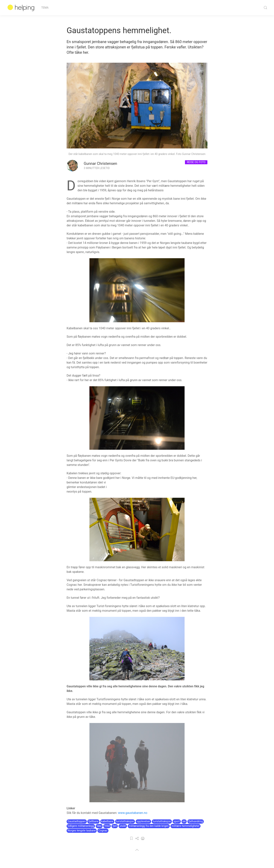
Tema (45, 8)
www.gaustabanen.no (133, 813)
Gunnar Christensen (100, 164)
